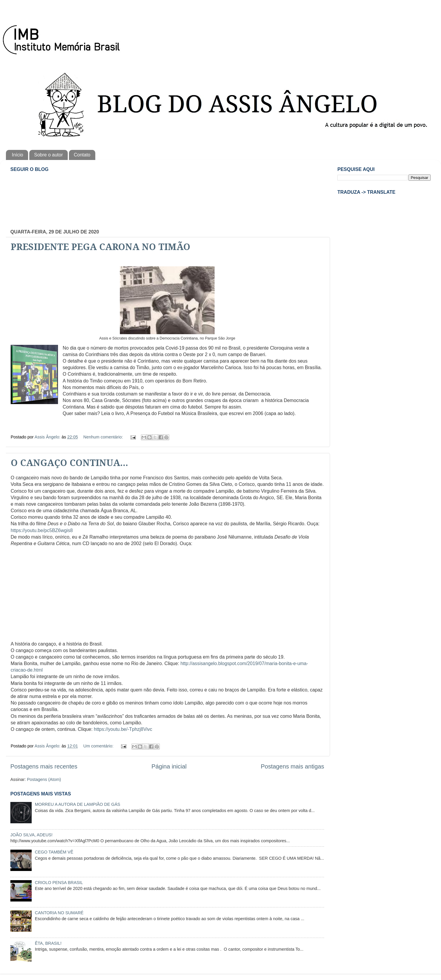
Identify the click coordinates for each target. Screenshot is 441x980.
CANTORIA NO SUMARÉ (59, 913)
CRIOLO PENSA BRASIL (59, 883)
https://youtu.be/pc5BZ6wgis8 (42, 530)
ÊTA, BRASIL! (48, 943)
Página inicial (169, 766)
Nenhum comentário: (104, 437)
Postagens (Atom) (44, 779)
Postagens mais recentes (44, 766)
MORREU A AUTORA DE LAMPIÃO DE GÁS (78, 804)
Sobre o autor (48, 155)
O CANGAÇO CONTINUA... (69, 463)
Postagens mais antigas (292, 766)
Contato (82, 155)
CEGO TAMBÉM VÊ (54, 852)
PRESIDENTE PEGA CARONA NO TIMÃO (100, 247)
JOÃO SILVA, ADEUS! (32, 835)
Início (17, 155)
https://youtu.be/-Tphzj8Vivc (123, 729)
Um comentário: (99, 746)
